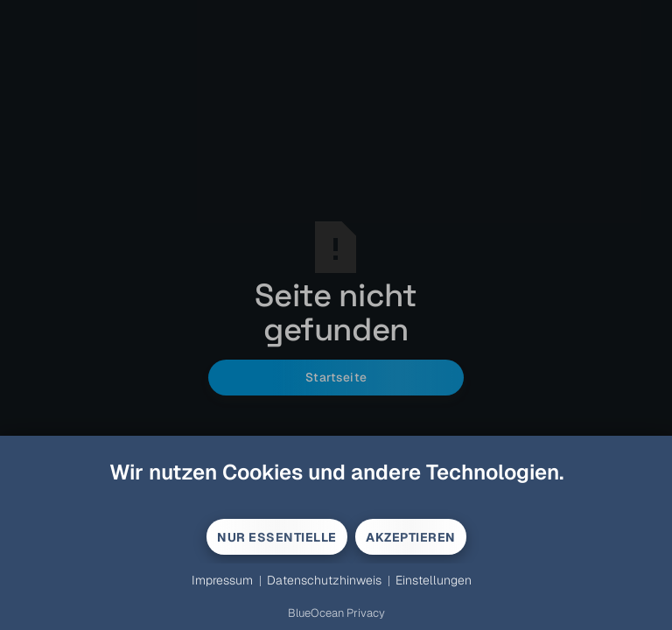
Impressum (222, 580)
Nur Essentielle (277, 537)
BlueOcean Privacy (336, 613)
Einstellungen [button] (434, 580)
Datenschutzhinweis (324, 580)
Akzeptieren (411, 537)
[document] (336, 488)
